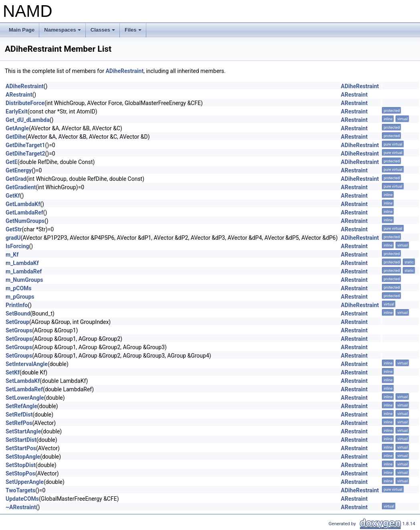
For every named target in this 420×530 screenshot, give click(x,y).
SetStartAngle (23, 431)
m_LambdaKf (22, 263)
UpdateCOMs (22, 499)
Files (134, 32)
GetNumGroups (25, 221)
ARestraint (19, 95)
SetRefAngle (21, 406)
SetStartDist (21, 440)
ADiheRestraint (124, 71)
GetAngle (17, 128)
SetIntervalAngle (27, 364)
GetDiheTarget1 (25, 145)
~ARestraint (21, 507)
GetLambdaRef (24, 212)
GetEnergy (19, 170)
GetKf (13, 196)
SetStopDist (21, 465)
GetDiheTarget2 (25, 154)
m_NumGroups (24, 280)
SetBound (18, 314)
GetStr (14, 229)
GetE (12, 162)
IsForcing (17, 246)
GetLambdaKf (23, 204)
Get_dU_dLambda (28, 120)
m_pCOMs (19, 288)
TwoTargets (20, 490)
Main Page (22, 30)
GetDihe (16, 137)
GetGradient (21, 187)
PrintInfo (17, 305)
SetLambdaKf (23, 381)
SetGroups (19, 330)
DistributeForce (25, 103)
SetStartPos (21, 448)
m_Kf (12, 255)
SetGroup (17, 322)
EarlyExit (17, 111)
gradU (13, 238)
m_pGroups (20, 297)
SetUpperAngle (25, 482)
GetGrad (16, 179)
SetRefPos (19, 423)
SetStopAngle (23, 457)
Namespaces (63, 32)
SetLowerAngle (25, 398)
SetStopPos (20, 473)
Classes (103, 32)
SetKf (13, 372)
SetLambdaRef (24, 389)
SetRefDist (19, 415)
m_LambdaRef (24, 271)
